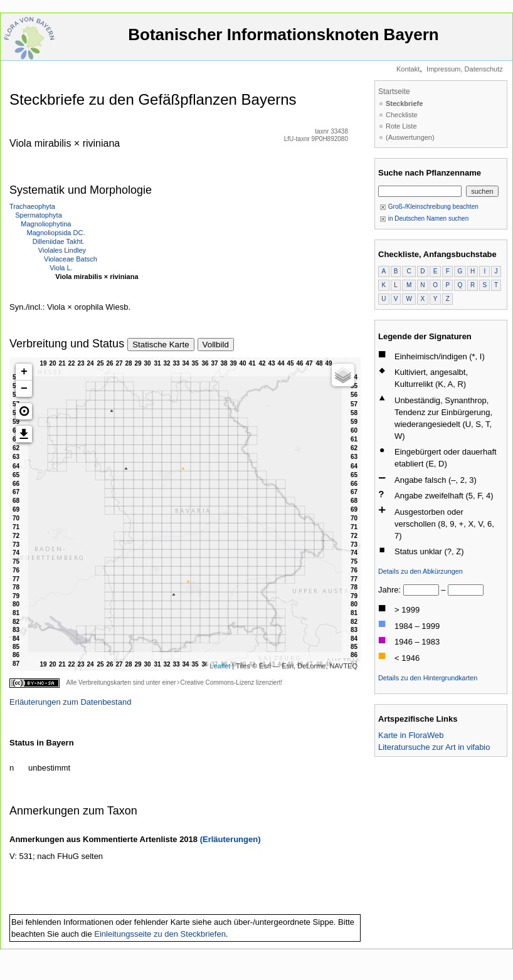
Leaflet (220, 666)
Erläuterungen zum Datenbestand (70, 702)
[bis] (466, 590)
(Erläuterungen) (230, 839)
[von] (421, 590)
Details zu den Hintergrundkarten (428, 678)
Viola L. (61, 268)
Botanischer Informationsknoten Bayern (283, 40)
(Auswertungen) (410, 137)
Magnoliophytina (46, 224)
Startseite (394, 92)
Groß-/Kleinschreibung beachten (429, 207)
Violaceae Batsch (71, 259)
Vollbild (216, 345)
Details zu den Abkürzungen (420, 571)
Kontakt (408, 69)
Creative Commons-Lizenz (217, 682)
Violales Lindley (62, 250)
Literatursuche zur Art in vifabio (434, 747)
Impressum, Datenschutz (465, 69)
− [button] (24, 389)
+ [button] (24, 372)
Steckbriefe (404, 103)
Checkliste (402, 115)
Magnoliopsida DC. (56, 233)
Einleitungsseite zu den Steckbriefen (160, 934)
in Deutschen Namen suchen (424, 219)
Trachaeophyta (32, 206)
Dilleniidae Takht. (59, 241)
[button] (24, 411)
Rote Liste (401, 126)
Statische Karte (161, 345)
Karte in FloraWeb (411, 735)
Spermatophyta (39, 215)
